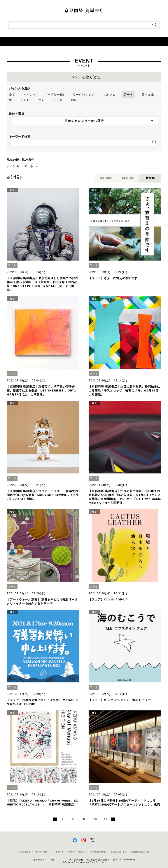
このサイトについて (77, 852)
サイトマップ (58, 852)
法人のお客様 (41, 852)
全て (12, 95)
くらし (25, 100)
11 (105, 819)
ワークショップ (84, 95)
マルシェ (109, 95)
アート (128, 95)
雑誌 (74, 100)
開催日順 (128, 178)
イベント (30, 95)
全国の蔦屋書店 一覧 (140, 852)
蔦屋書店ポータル (119, 852)
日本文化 (148, 95)
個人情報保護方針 (98, 852)
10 (95, 819)
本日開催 (106, 178)
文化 (42, 100)
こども (58, 100)
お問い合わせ (25, 852)
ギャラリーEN (54, 95)
